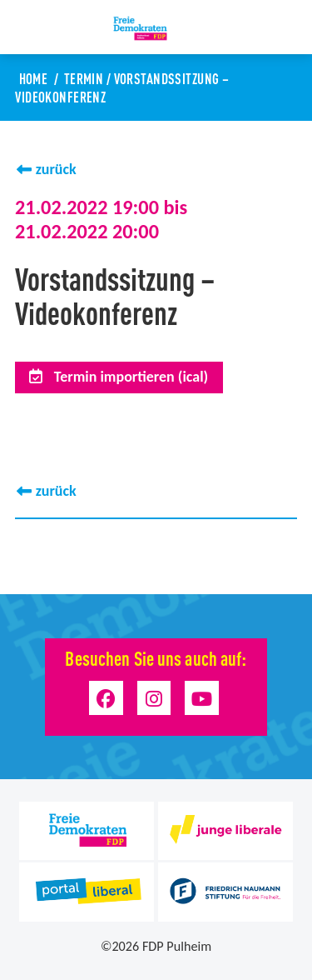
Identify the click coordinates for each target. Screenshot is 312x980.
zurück (56, 169)
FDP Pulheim (177, 946)
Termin (84, 78)
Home (34, 78)
